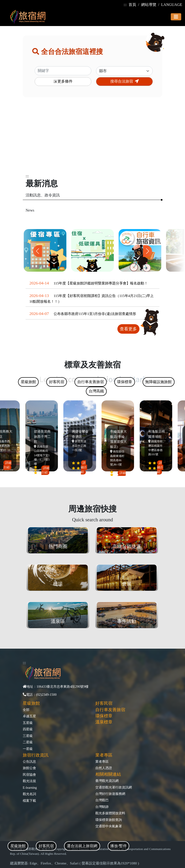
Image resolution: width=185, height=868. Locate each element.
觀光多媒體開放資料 (110, 813)
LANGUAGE (172, 5)
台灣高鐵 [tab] (96, 391)
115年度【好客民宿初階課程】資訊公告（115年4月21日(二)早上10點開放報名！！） (92, 298)
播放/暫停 (118, 846)
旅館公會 (29, 768)
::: (125, 5)
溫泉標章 (104, 722)
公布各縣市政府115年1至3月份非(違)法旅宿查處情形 (95, 314)
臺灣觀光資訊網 (107, 781)
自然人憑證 (104, 768)
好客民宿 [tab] (46, 846)
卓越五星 (29, 716)
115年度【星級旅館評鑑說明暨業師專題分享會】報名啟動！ (101, 283)
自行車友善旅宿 (110, 710)
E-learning (30, 788)
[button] (148, 251)
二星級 (28, 742)
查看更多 (128, 329)
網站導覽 (149, 5)
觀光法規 (29, 781)
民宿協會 (29, 775)
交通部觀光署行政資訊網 (114, 787)
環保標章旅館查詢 (109, 820)
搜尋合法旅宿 (125, 81)
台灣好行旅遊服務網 (110, 794)
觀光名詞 (29, 794)
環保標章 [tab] (125, 382)
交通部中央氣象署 (109, 826)
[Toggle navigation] (176, 17)
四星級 (28, 729)
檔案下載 (29, 801)
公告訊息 (29, 762)
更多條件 (63, 82)
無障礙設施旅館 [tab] (158, 382)
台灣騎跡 (102, 807)
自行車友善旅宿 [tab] (91, 382)
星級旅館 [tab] (18, 846)
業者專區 (102, 762)
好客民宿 (104, 703)
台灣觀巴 (102, 800)
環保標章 (104, 716)
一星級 (28, 749)
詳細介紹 (8, 465)
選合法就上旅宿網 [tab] (82, 846)
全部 (26, 710)
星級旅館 (31, 703)
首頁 (132, 5)
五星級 (28, 723)
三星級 (28, 736)
